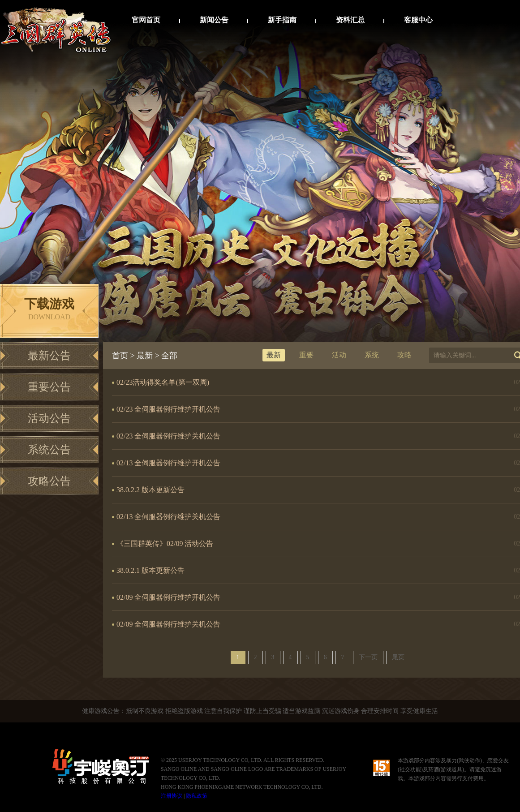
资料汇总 (350, 20)
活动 (339, 355)
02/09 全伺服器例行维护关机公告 (168, 624)
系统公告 (49, 450)
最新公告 (49, 356)
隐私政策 (197, 796)
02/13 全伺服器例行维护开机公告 (168, 463)
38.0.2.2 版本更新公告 (150, 490)
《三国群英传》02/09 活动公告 (165, 543)
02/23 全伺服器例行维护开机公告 (168, 409)
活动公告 (49, 418)
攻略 (404, 355)
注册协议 (172, 796)
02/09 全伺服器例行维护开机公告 (168, 597)
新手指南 (282, 20)
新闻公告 (214, 20)
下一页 (368, 657)
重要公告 (49, 387)
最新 (145, 356)
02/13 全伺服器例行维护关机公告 (168, 517)
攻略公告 (49, 481)
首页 (120, 356)
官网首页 (146, 20)
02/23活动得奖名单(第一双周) (163, 382)
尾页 (398, 657)
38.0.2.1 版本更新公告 (150, 570)
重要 (306, 355)
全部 (169, 356)
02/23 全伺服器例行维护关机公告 (168, 436)
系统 (372, 355)
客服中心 (418, 20)
